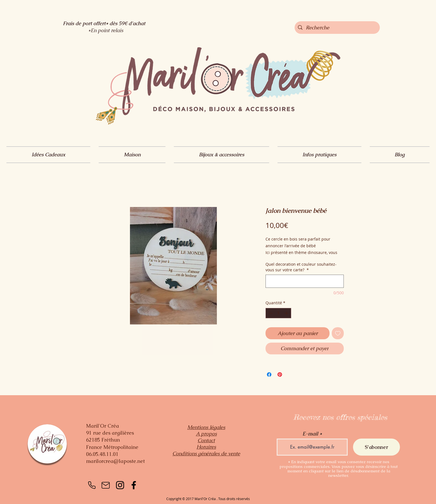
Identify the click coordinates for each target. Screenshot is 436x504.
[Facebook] (134, 485)
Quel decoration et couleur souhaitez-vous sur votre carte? (301, 267)
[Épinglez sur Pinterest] (280, 375)
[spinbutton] (278, 313)
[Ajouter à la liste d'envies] (338, 333)
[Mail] (106, 485)
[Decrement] (270, 313)
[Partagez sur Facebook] (269, 375)
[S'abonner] (376, 447)
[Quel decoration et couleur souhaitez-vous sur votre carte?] (305, 281)
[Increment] (287, 313)
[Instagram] (120, 485)
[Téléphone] (92, 485)
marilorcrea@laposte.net (115, 461)
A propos (206, 434)
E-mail (310, 434)
